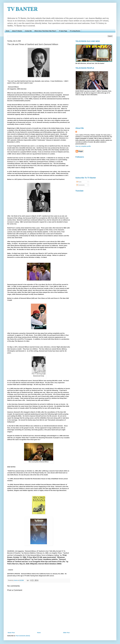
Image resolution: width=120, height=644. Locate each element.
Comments (81, 185)
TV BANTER (22, 9)
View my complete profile (83, 146)
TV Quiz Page (63, 31)
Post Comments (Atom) (23, 636)
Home (8, 31)
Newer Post (11, 633)
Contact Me (28, 31)
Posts (79, 182)
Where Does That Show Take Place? (45, 31)
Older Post (66, 633)
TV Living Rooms (75, 31)
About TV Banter (17, 31)
